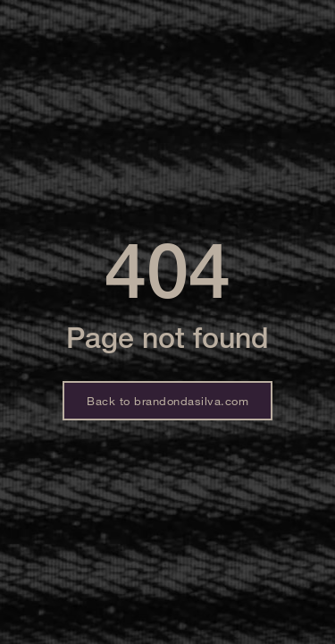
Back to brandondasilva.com (167, 401)
